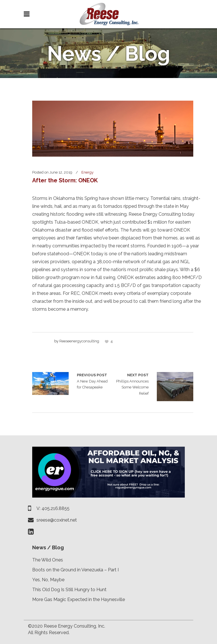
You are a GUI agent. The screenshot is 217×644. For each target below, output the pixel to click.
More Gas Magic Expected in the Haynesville (79, 599)
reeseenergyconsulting (79, 341)
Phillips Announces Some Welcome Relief (131, 384)
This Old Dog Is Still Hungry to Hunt (69, 590)
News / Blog (48, 547)
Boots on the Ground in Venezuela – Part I (75, 570)
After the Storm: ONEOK (65, 180)
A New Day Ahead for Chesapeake (50, 383)
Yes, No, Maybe (48, 580)
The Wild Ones (48, 560)
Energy (87, 172)
